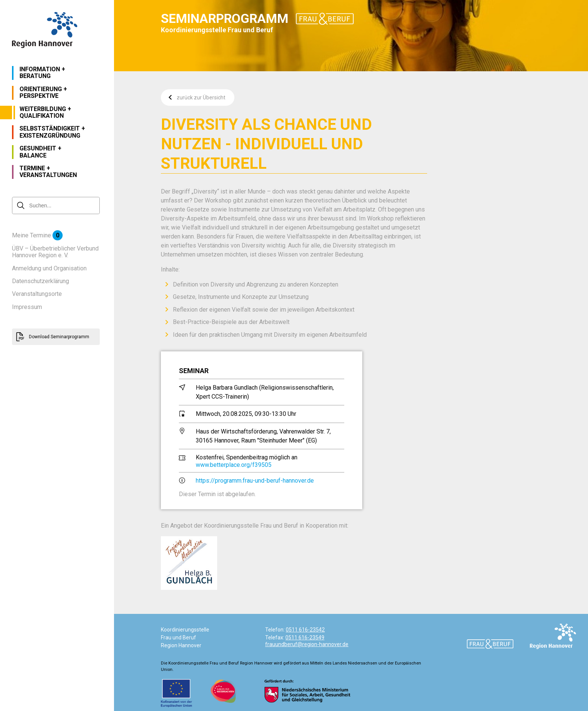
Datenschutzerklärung (40, 281)
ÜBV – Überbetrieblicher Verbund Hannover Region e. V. (55, 252)
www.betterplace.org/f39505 (234, 465)
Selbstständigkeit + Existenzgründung (52, 132)
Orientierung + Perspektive (43, 93)
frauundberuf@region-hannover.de (307, 644)
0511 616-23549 (305, 637)
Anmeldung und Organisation (49, 268)
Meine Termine (37, 235)
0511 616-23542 (305, 630)
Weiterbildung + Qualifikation (45, 112)
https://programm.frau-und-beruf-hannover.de (255, 481)
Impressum (27, 307)
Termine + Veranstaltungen (48, 172)
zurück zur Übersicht (197, 97)
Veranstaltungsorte (37, 294)
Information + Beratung (42, 73)
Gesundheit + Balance (40, 152)
